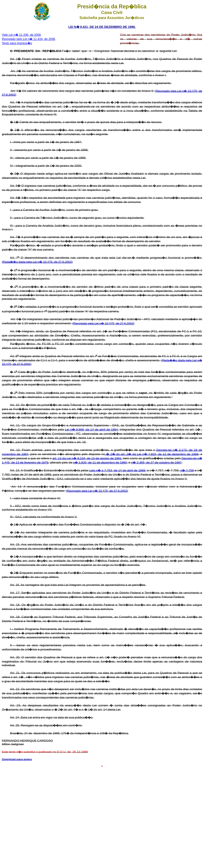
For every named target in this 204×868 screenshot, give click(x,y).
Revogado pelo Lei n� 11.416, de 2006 (29, 39)
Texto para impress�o (17, 43)
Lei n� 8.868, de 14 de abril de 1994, (92, 429)
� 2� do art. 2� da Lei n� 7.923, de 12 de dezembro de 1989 (152, 454)
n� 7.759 (187, 470)
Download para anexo (17, 759)
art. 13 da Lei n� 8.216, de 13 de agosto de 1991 (87, 458)
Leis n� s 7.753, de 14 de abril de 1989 (117, 470)
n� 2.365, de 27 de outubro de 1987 (156, 462)
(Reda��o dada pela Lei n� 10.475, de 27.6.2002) (37, 262)
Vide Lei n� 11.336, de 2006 (21, 35)
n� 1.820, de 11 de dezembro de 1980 (100, 462)
